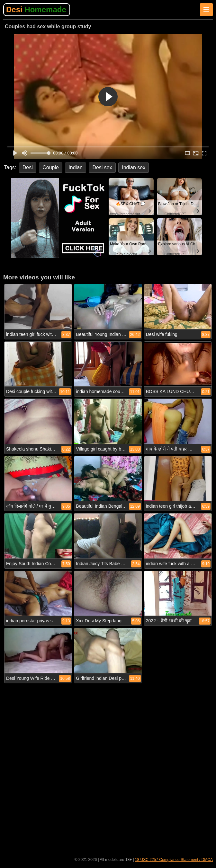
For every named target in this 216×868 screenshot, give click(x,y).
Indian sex (134, 167)
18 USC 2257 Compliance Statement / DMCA (174, 860)
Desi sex (102, 167)
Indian (76, 167)
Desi (36, 9)
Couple (51, 167)
